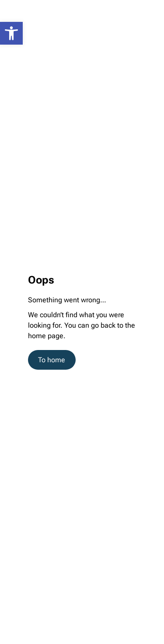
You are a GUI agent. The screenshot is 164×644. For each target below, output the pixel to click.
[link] (11, 33)
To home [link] (52, 360)
